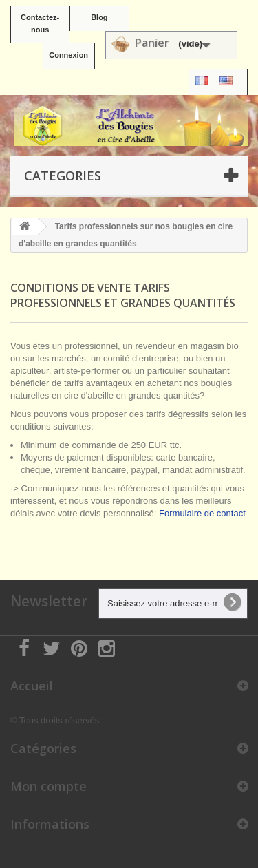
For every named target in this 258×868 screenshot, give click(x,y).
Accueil (32, 686)
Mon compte (49, 786)
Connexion (68, 55)
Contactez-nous (40, 23)
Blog (99, 17)
